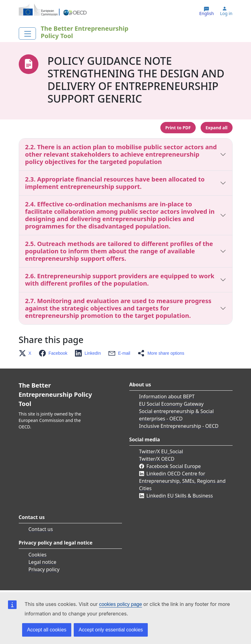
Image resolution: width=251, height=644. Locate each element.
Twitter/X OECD (157, 459)
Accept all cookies (47, 630)
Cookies (38, 555)
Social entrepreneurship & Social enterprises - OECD (176, 415)
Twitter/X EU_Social (161, 451)
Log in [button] (226, 14)
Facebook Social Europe (174, 466)
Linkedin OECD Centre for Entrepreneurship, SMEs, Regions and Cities (182, 481)
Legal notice (43, 562)
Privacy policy (44, 569)
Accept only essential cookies (111, 630)
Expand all (216, 128)
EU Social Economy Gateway (171, 404)
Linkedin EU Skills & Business (180, 496)
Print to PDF (178, 128)
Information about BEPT (167, 396)
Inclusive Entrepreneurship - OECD (179, 426)
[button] (27, 353)
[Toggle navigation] (27, 33)
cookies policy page (120, 604)
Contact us (41, 529)
